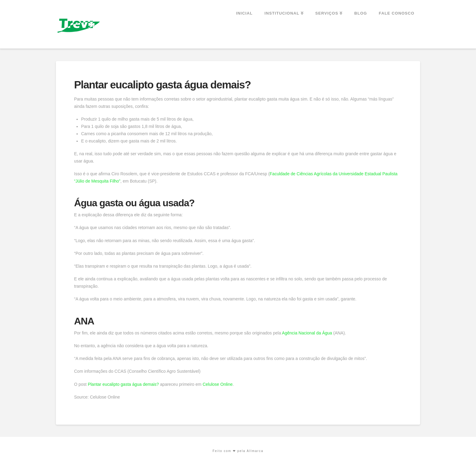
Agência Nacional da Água (307, 333)
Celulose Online (218, 384)
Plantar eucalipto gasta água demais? (123, 384)
